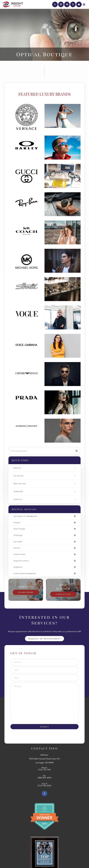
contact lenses (19, 554)
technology (18, 535)
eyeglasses (18, 567)
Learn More (26, 592)
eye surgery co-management (25, 516)
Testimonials (18, 491)
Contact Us (18, 499)
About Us (17, 468)
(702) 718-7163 (44, 770)
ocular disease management (25, 573)
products (17, 523)
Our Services (18, 476)
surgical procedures (21, 561)
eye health (18, 542)
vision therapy (19, 529)
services (17, 548)
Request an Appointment (44, 639)
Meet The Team (20, 484)
